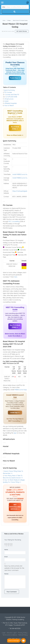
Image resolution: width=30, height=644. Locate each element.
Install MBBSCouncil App (21, 174)
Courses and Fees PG (12, 95)
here (16, 277)
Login (4, 633)
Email (6, 557)
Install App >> (15, 413)
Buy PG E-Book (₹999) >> (15, 326)
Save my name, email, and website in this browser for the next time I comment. (14, 568)
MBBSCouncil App (21, 390)
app (15, 433)
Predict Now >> (15, 78)
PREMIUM (20, 499)
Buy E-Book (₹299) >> (15, 128)
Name (6, 550)
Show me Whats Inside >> (15, 135)
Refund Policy (23, 635)
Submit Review (22, 31)
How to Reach (9, 105)
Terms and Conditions (10, 635)
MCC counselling (14, 221)
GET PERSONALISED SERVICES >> (15, 507)
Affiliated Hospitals (10, 103)
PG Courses (8, 92)
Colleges (9, 20)
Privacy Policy (23, 633)
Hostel (6, 101)
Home (4, 20)
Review (6, 574)
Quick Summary (9, 90)
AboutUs (10, 633)
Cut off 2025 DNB (11, 97)
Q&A (15, 633)
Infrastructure (9, 99)
